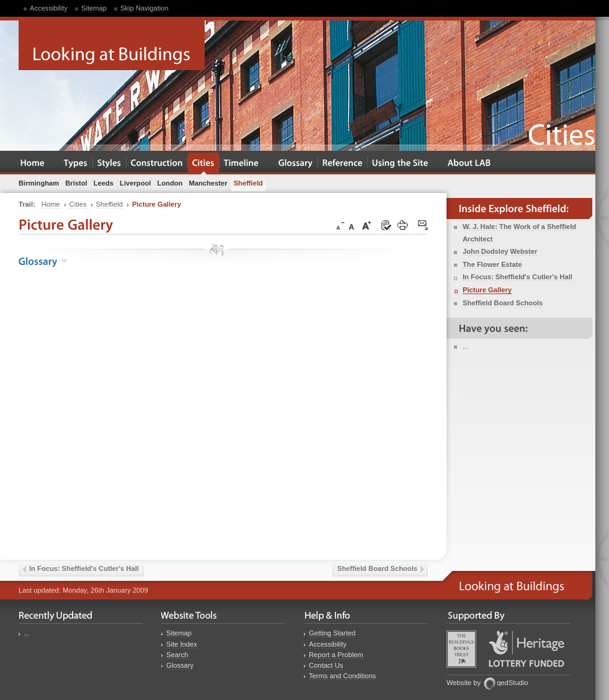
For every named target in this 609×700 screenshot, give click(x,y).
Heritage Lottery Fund (527, 649)
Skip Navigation (144, 8)
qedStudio (512, 683)
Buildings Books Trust (461, 649)
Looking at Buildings (112, 45)
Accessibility (49, 8)
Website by (464, 683)
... (465, 346)
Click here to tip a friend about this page (424, 226)
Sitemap (94, 8)
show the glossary (64, 261)
